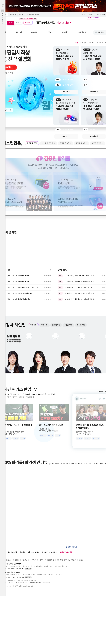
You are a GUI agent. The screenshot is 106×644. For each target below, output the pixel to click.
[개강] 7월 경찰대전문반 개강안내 (19, 231)
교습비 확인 (28, 500)
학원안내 (3, 32)
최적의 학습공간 (81, 143)
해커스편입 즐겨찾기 (34, 15)
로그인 (83, 14)
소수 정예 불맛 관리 (48, 143)
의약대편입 (81, 257)
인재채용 (22, 484)
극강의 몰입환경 (65, 143)
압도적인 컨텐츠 (97, 143)
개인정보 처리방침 (66, 484)
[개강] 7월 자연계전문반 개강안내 (19, 213)
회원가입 (91, 14)
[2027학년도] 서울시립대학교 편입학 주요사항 (80, 207)
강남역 (11, 23)
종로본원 (18, 23)
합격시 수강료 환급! (28, 19)
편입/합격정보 (83, 32)
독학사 (21, 15)
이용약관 (54, 484)
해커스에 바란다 (34, 484)
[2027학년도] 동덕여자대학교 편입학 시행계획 (80, 225)
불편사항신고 (72, 479)
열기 (3, 18)
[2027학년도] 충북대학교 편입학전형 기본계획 (80, 213)
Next (10, 110)
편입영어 (33, 257)
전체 (76, 43)
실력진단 (65, 32)
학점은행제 (13, 15)
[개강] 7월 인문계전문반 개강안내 (19, 207)
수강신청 (34, 32)
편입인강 (27, 23)
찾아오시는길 (12, 484)
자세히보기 (66, 92)
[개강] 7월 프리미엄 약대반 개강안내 (20, 225)
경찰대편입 (56, 257)
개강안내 (19, 32)
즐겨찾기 (45, 484)
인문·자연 (83, 43)
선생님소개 (50, 32)
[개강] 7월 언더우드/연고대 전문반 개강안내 (22, 219)
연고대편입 (68, 257)
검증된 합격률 (32, 143)
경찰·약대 (92, 43)
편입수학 (44, 257)
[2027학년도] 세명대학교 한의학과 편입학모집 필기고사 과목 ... (80, 231)
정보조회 (34, 513)
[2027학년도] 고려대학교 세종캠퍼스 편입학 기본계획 (80, 219)
